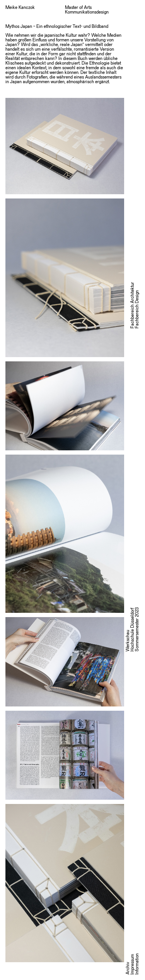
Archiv (128, 968)
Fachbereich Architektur (133, 305)
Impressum (133, 964)
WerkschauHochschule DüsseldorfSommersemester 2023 (133, 629)
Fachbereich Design (137, 309)
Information (137, 964)
